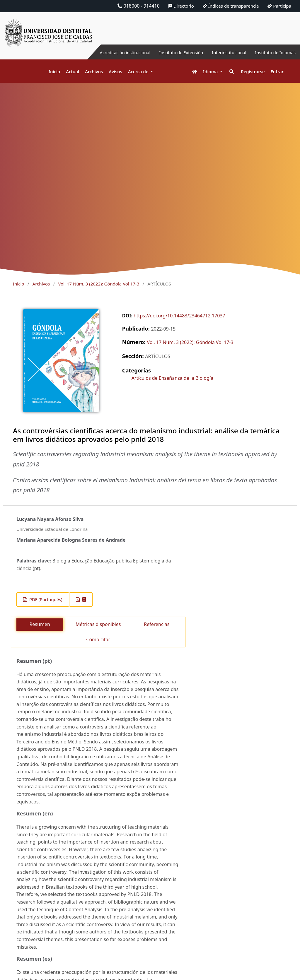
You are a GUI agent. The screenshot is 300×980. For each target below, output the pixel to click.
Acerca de (139, 71)
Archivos (94, 71)
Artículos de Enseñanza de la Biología (172, 378)
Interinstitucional (224, 52)
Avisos (115, 71)
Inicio (54, 71)
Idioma (211, 71)
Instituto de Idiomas (273, 52)
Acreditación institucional (111, 52)
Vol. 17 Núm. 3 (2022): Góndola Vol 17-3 (99, 284)
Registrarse (253, 71)
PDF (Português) (45, 599)
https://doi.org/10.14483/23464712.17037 (179, 316)
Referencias (157, 624)
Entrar (277, 71)
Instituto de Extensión (172, 52)
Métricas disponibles (98, 624)
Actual (73, 71)
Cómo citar (98, 639)
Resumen (40, 624)
